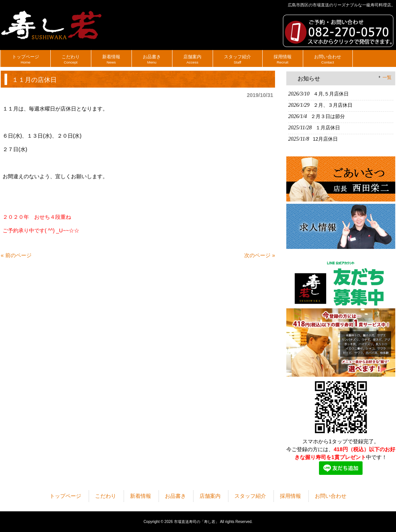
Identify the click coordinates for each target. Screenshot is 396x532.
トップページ (65, 496)
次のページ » (260, 255)
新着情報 (141, 496)
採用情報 (290, 496)
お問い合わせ (331, 496)
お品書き (175, 496)
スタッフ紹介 (250, 496)
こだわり (106, 496)
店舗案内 (210, 496)
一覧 (387, 77)
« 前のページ (16, 255)
